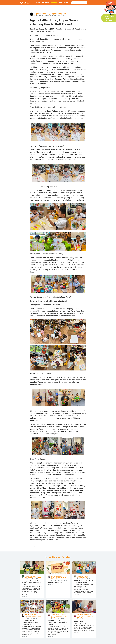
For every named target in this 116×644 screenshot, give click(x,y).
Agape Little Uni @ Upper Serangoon (50, 14)
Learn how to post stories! (109, 18)
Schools (46, 3)
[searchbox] (79, 3)
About (38, 3)
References (64, 3)
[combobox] (79, 2)
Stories (54, 3)
